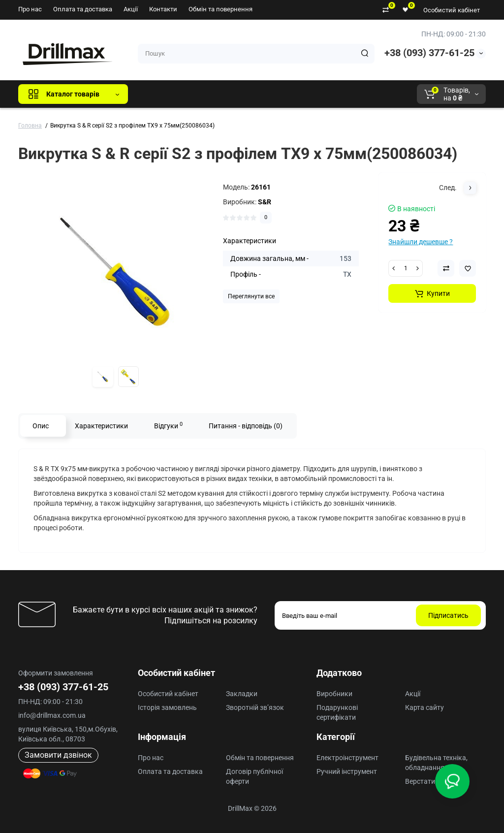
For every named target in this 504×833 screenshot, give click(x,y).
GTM (201, 94)
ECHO (272, 94)
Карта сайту (425, 707)
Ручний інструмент (347, 771)
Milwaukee (341, 94)
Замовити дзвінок (58, 755)
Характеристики (101, 426)
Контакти (163, 9)
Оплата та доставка (83, 9)
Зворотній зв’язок (255, 707)
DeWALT (236, 94)
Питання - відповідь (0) (246, 426)
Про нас (30, 9)
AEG (303, 94)
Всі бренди (162, 94)
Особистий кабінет (452, 10)
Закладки (242, 694)
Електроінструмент (347, 758)
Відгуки (168, 425)
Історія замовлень (167, 707)
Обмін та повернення (220, 9)
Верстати (420, 781)
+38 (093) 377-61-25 (429, 53)
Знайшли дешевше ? (421, 242)
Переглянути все (251, 296)
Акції (131, 9)
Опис (41, 426)
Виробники (334, 694)
